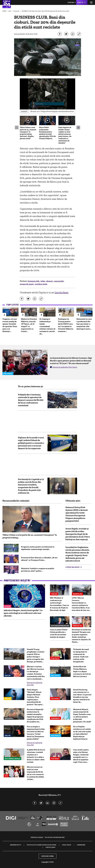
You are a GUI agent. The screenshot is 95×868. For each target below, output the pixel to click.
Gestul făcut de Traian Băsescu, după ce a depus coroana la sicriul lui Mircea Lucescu (82, 671)
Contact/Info (50, 847)
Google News (61, 292)
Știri (10, 11)
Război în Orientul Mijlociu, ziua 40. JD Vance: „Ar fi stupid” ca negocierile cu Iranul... (29, 325)
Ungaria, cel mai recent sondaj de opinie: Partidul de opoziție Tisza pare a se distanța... (10, 325)
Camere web (81, 845)
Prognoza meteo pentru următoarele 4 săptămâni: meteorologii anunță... (38, 548)
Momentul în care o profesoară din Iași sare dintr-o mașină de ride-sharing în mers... (84, 324)
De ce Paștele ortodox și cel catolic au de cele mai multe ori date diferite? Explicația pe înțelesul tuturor (82, 733)
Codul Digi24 (66, 845)
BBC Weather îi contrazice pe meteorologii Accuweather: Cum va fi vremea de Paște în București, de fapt (59, 604)
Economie (17, 11)
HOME (4, 11)
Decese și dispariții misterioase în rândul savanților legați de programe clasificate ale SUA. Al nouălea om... (35, 715)
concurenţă (59, 281)
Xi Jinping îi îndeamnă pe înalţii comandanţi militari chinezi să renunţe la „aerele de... (47, 326)
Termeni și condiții (37, 837)
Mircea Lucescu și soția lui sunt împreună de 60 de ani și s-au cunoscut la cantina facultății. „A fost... (36, 773)
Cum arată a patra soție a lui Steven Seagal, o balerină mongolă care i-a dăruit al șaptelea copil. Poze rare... (81, 756)
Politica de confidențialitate (55, 837)
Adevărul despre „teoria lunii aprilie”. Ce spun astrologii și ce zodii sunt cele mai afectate (23, 613)
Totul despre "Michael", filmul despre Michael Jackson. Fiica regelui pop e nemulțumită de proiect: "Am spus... (35, 697)
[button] (48, 94)
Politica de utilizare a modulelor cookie (42, 845)
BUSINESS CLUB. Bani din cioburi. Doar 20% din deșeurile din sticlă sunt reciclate (46, 11)
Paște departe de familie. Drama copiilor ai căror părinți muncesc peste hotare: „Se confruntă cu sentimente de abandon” (65, 135)
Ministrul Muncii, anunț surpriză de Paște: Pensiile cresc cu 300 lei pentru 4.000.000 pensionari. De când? (82, 715)
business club (34, 281)
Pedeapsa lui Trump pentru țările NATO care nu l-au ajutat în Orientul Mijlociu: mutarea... (66, 325)
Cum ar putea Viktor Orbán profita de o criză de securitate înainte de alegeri (59, 633)
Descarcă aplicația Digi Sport (65, 367)
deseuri (50, 281)
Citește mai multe (73, 567)
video (43, 281)
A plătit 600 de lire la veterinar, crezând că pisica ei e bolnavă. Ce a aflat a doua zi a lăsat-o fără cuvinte (36, 756)
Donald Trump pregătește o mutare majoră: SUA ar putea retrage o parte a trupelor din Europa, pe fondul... (36, 655)
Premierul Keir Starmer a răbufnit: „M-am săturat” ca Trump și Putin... (39, 559)
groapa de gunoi (27, 284)
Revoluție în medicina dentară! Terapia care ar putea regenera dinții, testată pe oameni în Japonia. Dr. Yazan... (81, 636)
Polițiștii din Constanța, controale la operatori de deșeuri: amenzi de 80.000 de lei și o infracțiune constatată (31, 400)
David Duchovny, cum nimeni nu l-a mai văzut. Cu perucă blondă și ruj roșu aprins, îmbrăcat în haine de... (82, 696)
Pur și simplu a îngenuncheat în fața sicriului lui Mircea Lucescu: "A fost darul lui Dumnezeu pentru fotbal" (36, 733)
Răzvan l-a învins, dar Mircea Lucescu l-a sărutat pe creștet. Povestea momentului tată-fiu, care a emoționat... (36, 673)
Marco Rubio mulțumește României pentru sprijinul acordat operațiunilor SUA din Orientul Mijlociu (47, 133)
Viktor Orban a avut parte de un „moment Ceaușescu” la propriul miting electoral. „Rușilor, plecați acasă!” (28, 133)
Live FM (71, 2)
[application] (47, 94)
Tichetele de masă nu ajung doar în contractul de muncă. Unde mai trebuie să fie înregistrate (81, 655)
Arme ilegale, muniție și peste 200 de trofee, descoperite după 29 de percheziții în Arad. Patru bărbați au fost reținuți (78, 534)
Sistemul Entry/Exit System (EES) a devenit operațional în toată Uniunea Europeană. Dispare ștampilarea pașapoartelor (77, 514)
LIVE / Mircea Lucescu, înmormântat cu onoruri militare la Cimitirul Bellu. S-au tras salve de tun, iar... (81, 604)
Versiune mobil (48, 856)
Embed (24, 111)
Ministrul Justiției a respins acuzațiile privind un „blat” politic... (38, 570)
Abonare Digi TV (16, 845)
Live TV (80, 2)
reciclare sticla (41, 284)
